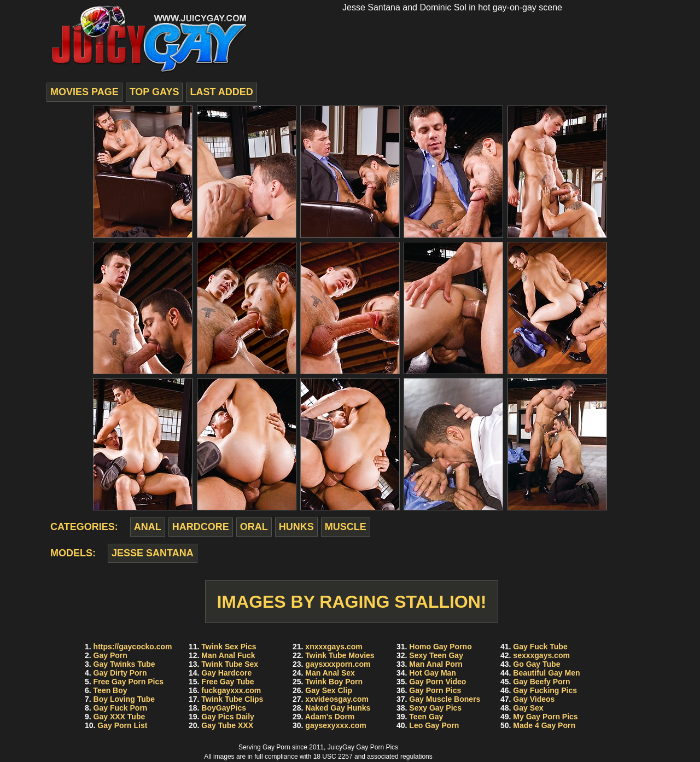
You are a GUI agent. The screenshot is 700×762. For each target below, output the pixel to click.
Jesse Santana (153, 553)
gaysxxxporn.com (338, 664)
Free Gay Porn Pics (129, 682)
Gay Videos (534, 699)
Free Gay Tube (227, 682)
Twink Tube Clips (232, 699)
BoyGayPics (224, 708)
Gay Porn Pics (435, 690)
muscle (346, 527)
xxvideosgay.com (337, 699)
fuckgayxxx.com (231, 690)
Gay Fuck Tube (540, 647)
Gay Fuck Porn (121, 708)
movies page (84, 92)
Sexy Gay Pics (435, 708)
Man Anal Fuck (228, 655)
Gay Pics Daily (228, 717)
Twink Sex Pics (229, 647)
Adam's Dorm (330, 717)
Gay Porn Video (437, 682)
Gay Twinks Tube (124, 664)
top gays (154, 92)
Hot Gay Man (433, 673)
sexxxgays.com (541, 655)
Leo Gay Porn (434, 725)
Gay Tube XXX (227, 725)
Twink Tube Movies (340, 655)
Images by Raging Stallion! (351, 602)
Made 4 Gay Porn (544, 725)
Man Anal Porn (436, 664)
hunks (296, 527)
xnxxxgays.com (334, 647)
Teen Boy (110, 690)
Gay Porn (110, 655)
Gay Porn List (122, 725)
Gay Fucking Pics (545, 690)
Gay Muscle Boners (445, 699)
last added (221, 92)
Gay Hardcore (226, 673)
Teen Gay (426, 717)
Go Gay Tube (536, 664)
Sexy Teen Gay (436, 655)
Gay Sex (528, 708)
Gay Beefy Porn (541, 682)
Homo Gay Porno (440, 647)
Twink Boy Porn (334, 682)
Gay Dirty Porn (120, 673)
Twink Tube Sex (230, 664)
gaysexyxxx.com (336, 725)
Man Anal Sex (330, 673)
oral (254, 527)
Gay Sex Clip (329, 690)
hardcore (201, 527)
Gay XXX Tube (119, 717)
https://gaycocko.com (133, 647)
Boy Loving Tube (124, 699)
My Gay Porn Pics (545, 717)
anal (148, 527)
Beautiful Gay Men (546, 673)
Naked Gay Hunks (338, 708)
